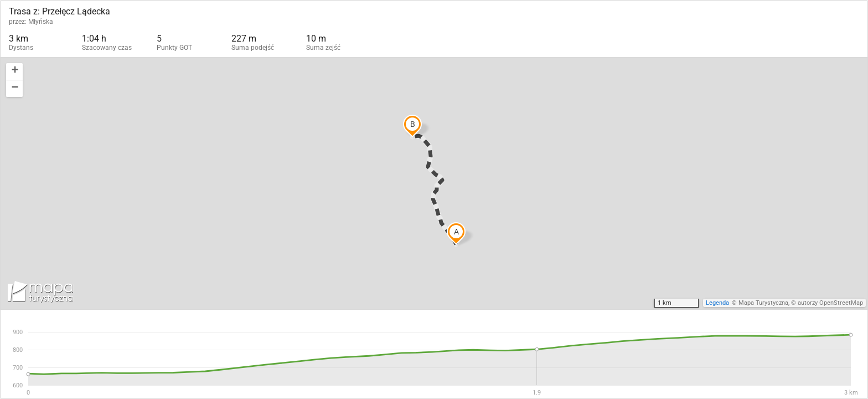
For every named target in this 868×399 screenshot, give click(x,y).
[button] (14, 72)
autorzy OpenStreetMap (830, 303)
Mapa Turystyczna (763, 303)
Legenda (717, 303)
